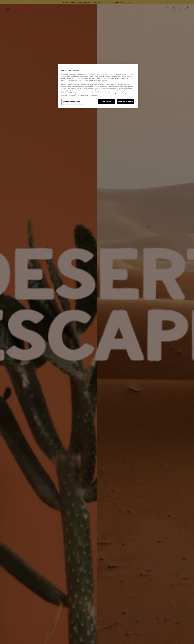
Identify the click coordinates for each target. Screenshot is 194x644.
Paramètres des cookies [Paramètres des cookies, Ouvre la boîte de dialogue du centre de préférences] (72, 102)
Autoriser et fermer (126, 102)
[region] (98, 86)
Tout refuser (107, 102)
